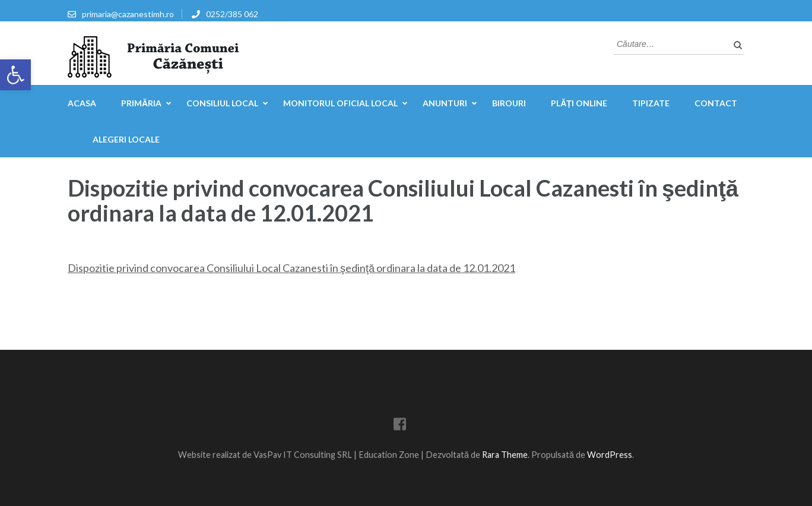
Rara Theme (505, 455)
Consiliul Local (222, 103)
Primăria (141, 103)
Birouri (509, 103)
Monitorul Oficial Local (340, 103)
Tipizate (651, 103)
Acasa (82, 103)
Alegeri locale (126, 139)
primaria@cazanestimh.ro (128, 14)
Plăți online (579, 103)
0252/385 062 (232, 14)
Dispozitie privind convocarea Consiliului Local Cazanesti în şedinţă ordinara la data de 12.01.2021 (291, 268)
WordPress (610, 455)
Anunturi (445, 103)
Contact (716, 103)
